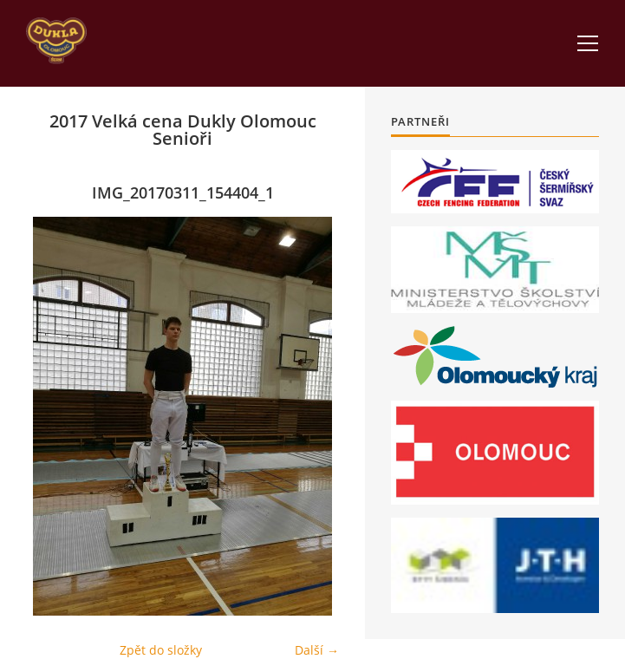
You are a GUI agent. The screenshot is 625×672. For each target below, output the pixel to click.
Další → (317, 650)
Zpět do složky (161, 650)
